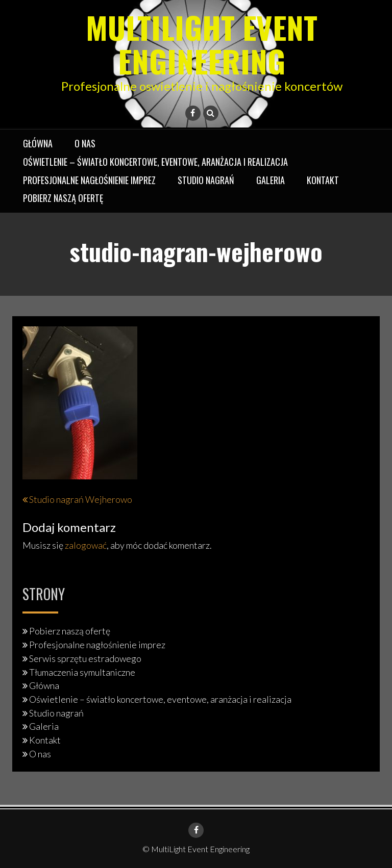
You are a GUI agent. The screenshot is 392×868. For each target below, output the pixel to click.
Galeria (271, 180)
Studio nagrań (206, 180)
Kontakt (323, 180)
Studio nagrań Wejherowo (81, 499)
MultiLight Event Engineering (202, 44)
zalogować (86, 545)
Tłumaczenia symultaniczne (82, 672)
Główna (38, 143)
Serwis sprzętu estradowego (85, 658)
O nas (85, 143)
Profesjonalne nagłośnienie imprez (89, 180)
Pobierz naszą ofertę (63, 198)
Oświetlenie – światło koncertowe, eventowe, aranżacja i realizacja (155, 162)
